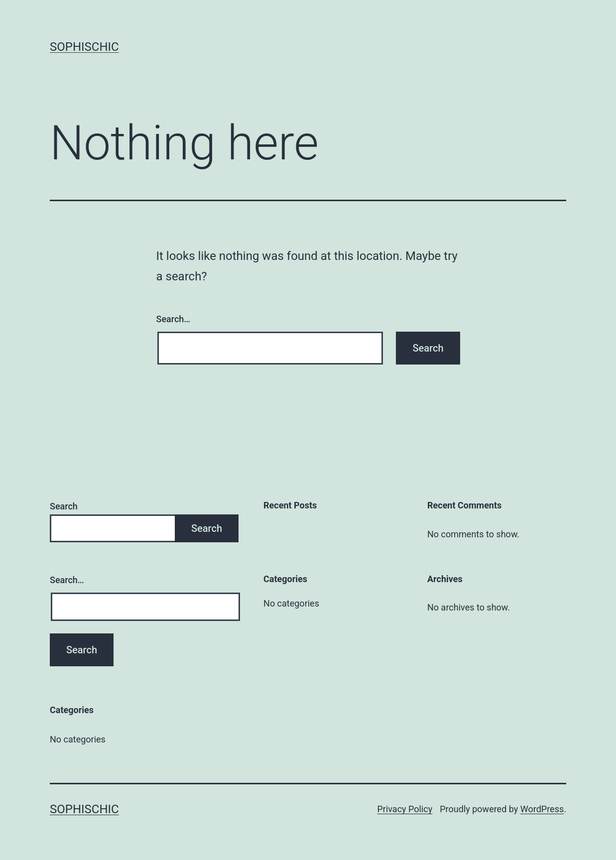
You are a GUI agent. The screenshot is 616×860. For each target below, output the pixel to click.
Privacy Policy (405, 809)
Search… (174, 319)
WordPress (542, 809)
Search (64, 506)
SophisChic (84, 47)
